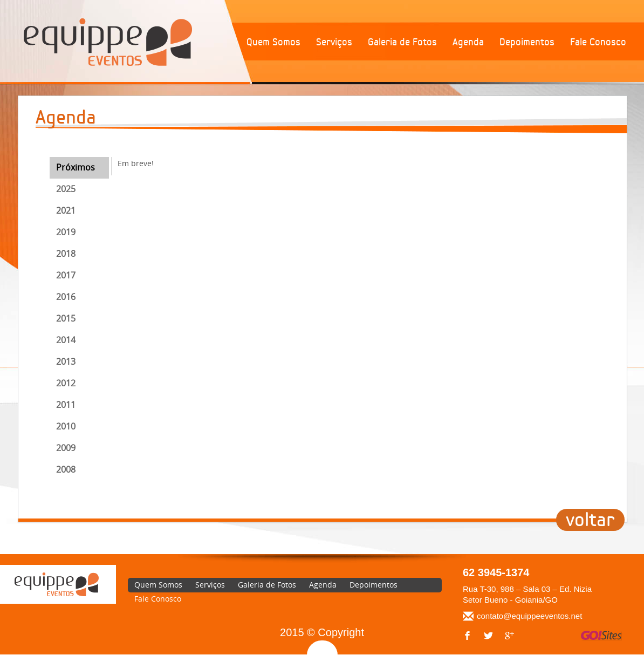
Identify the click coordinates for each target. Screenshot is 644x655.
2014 (66, 340)
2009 (66, 448)
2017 (66, 275)
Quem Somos (273, 42)
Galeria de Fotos (402, 42)
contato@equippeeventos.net (529, 616)
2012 (66, 383)
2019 (66, 232)
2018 (66, 254)
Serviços (334, 42)
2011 (66, 405)
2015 (66, 318)
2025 (66, 189)
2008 (66, 469)
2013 (66, 361)
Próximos (76, 167)
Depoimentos (527, 42)
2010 (66, 426)
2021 (66, 210)
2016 (66, 297)
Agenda (468, 42)
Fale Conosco (598, 42)
